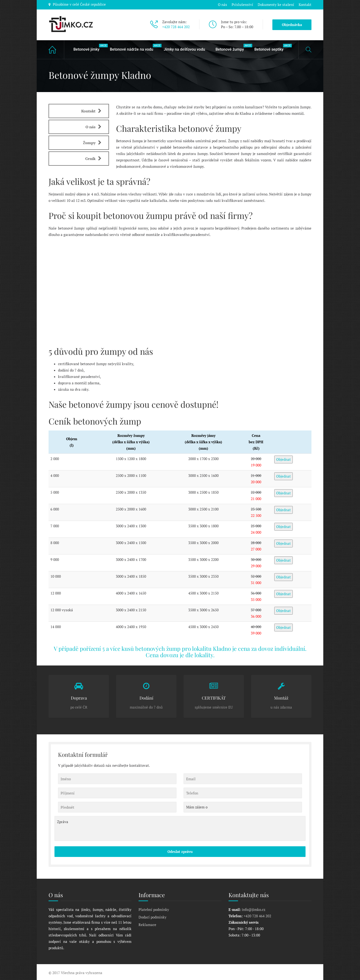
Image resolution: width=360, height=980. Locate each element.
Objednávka (292, 24)
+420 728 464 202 (176, 26)
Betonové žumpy (232, 47)
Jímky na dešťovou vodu (184, 49)
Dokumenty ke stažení (276, 4)
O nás (222, 4)
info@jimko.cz (254, 909)
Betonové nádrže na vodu (134, 47)
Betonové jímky (89, 47)
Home (56, 49)
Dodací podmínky (153, 916)
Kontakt (305, 4)
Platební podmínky (154, 909)
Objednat (283, 459)
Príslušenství (242, 4)
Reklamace (147, 924)
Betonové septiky (271, 47)
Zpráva (180, 828)
